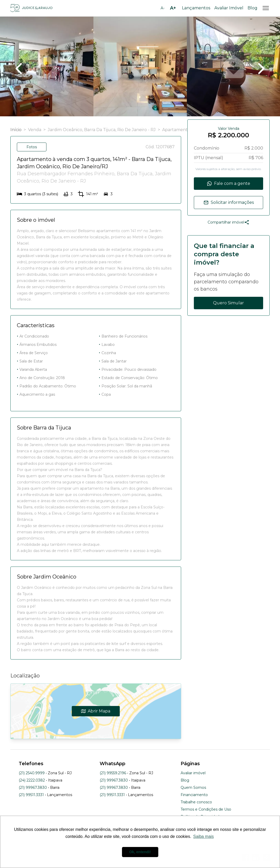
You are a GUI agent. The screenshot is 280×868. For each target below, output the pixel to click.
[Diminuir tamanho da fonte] (163, 8)
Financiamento (194, 795)
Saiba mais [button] (204, 836)
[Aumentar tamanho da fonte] (173, 8)
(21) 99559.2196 (113, 773)
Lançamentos (196, 8)
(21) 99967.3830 (33, 788)
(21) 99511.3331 (31, 795)
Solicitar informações (229, 203)
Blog (252, 8)
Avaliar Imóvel (229, 8)
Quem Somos (193, 788)
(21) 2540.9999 (32, 773)
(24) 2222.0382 (32, 780)
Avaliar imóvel (193, 773)
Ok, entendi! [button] (140, 852)
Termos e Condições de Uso (206, 809)
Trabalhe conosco (196, 802)
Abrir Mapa (96, 711)
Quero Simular (228, 303)
